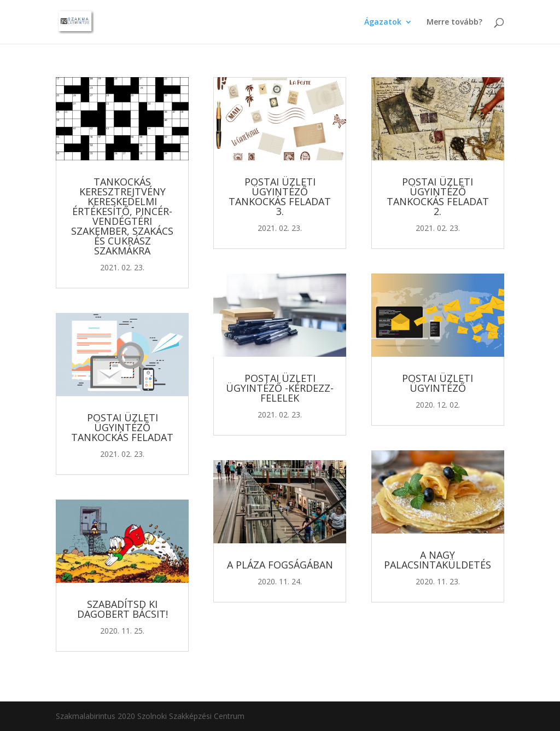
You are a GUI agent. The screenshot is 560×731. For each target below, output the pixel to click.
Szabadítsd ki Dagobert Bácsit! (122, 609)
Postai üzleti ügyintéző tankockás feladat (122, 427)
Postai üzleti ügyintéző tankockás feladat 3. (280, 196)
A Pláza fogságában (280, 565)
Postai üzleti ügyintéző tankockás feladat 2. (438, 196)
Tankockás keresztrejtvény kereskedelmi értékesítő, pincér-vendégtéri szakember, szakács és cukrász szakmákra (122, 216)
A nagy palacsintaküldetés (437, 560)
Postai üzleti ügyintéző (437, 383)
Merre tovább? (454, 22)
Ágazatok (383, 22)
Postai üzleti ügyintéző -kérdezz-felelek (280, 388)
